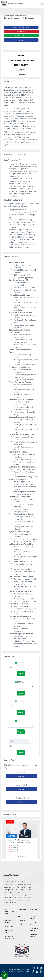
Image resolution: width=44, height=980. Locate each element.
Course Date (21, 70)
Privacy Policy (33, 917)
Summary (21, 55)
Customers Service (34, 929)
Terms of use (33, 923)
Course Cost (21, 74)
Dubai (20, 924)
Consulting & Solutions (10, 937)
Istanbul (20, 928)
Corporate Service (34, 935)
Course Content (21, 65)
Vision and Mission (9, 921)
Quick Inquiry (22, 32)
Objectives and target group (21, 60)
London (20, 916)
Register (21, 40)
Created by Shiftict (23, 971)
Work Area (9, 926)
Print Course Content (21, 36)
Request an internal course (21, 27)
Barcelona (21, 920)
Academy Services (9, 931)
